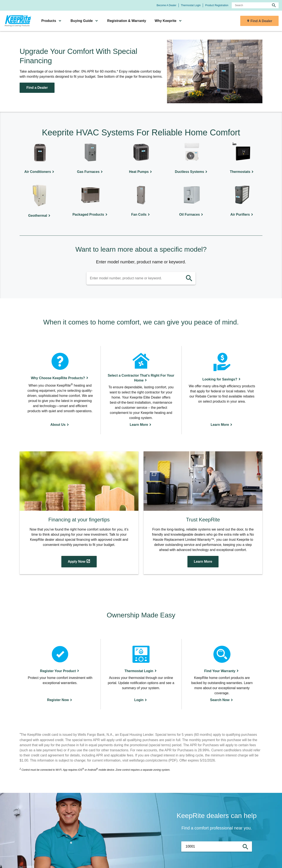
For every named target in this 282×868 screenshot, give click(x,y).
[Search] (255, 5)
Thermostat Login (191, 5)
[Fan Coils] (141, 202)
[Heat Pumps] (141, 158)
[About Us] (60, 390)
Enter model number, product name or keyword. (141, 262)
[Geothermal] (40, 202)
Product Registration (217, 5)
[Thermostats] (242, 158)
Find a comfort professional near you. (217, 828)
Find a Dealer (37, 88)
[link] (17, 21)
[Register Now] (60, 674)
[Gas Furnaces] (91, 158)
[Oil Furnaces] (192, 202)
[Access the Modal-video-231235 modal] (203, 513)
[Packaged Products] (91, 202)
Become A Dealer (166, 5)
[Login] (141, 674)
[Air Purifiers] (242, 202)
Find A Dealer (261, 21)
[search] (274, 5)
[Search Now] (222, 674)
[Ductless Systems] (192, 158)
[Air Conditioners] (40, 158)
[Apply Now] (79, 513)
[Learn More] (141, 390)
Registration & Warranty (127, 21)
